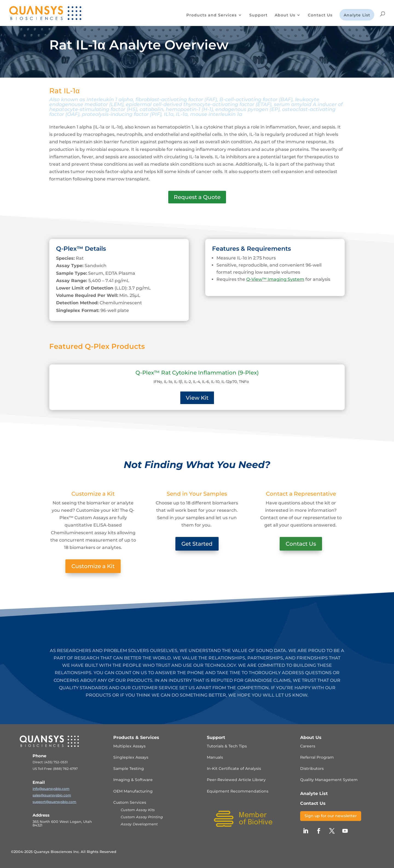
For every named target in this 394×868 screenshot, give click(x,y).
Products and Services (212, 15)
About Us (285, 15)
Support (258, 15)
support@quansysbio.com (54, 802)
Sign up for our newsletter (331, 816)
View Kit (197, 398)
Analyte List (357, 15)
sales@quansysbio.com (52, 795)
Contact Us (320, 15)
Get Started (197, 544)
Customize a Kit (93, 566)
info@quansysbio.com (51, 789)
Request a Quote (197, 197)
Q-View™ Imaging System (275, 279)
